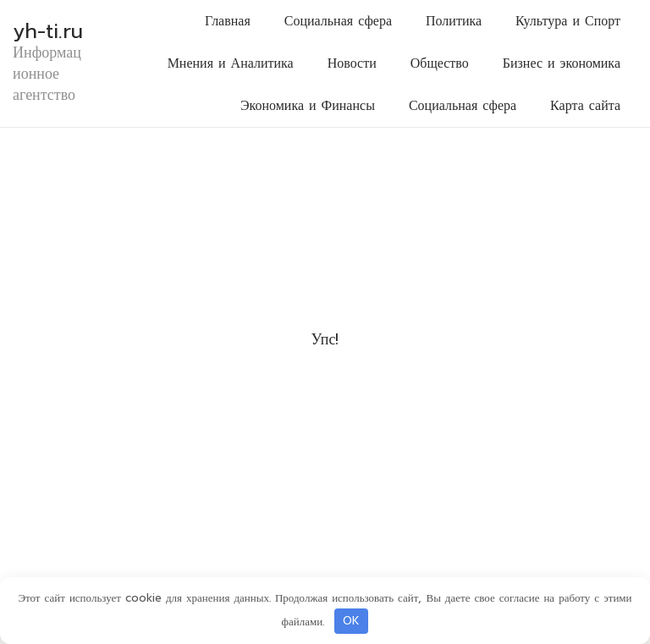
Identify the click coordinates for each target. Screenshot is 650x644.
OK (351, 621)
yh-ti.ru (48, 31)
